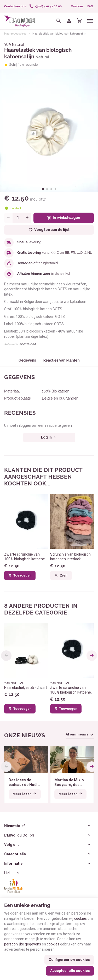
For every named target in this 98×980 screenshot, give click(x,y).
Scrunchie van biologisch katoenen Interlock (70, 557)
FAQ (90, 6)
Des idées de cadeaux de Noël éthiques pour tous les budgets (25, 782)
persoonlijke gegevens (23, 944)
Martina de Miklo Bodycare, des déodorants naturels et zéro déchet (69, 782)
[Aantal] (18, 218)
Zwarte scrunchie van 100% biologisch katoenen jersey (26, 557)
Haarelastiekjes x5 (26, 688)
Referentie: (11, 344)
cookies (80, 918)
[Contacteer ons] (15, 6)
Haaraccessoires (15, 34)
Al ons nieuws (77, 734)
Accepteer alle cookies (70, 971)
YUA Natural (14, 45)
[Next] (92, 656)
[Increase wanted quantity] (27, 218)
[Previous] (6, 656)
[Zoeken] (59, 21)
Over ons (77, 6)
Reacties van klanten (61, 360)
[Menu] (90, 21)
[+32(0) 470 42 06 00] (45, 6)
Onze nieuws (25, 735)
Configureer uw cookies (69, 960)
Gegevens (27, 360)
